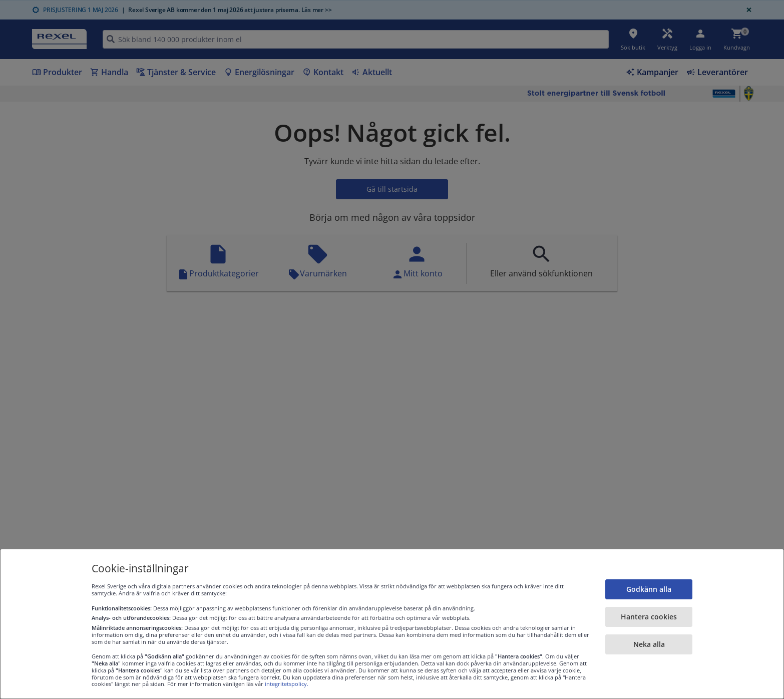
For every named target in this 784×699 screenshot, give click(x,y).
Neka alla (649, 644)
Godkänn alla (649, 589)
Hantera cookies (649, 617)
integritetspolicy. (287, 684)
